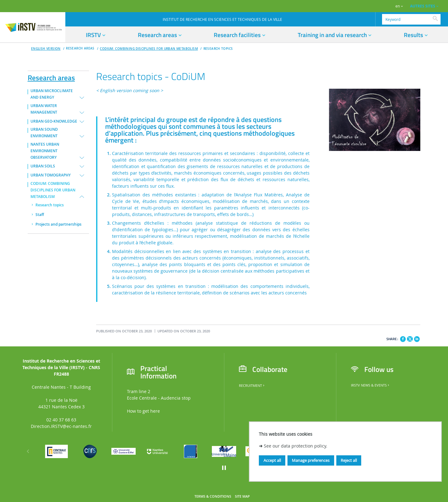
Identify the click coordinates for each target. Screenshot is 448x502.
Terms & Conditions (213, 496)
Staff (40, 215)
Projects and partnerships (58, 224)
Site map (242, 496)
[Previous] (28, 451)
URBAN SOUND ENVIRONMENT (44, 133)
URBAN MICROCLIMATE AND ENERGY (52, 94)
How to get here (143, 411)
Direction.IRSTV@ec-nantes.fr (61, 426)
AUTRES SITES (423, 6)
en (398, 6)
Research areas (51, 77)
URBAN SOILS (43, 166)
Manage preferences (311, 460)
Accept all (272, 460)
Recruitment (252, 386)
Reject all (349, 460)
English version (46, 49)
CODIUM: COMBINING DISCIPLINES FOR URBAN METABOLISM (149, 49)
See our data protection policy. (296, 446)
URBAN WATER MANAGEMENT (44, 109)
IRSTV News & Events (371, 385)
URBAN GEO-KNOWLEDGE (54, 121)
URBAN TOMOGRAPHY (51, 175)
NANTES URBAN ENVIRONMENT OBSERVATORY (45, 151)
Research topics (218, 49)
